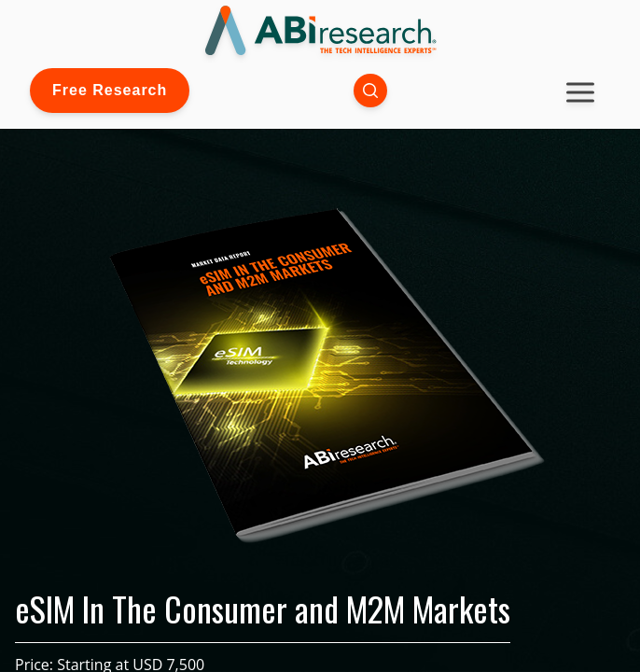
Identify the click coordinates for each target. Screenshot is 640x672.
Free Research (110, 90)
